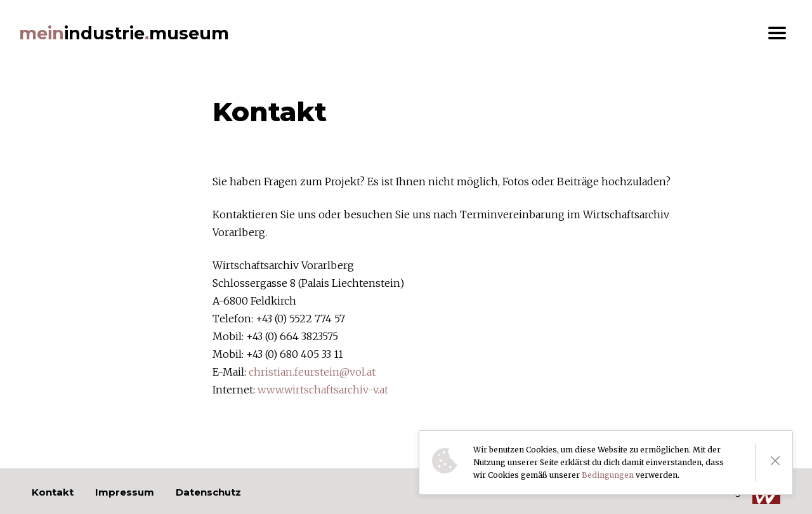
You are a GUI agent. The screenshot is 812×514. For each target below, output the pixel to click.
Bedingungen (608, 475)
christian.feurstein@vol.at (312, 372)
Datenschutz (208, 492)
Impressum (125, 492)
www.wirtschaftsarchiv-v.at (323, 390)
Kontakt (53, 492)
